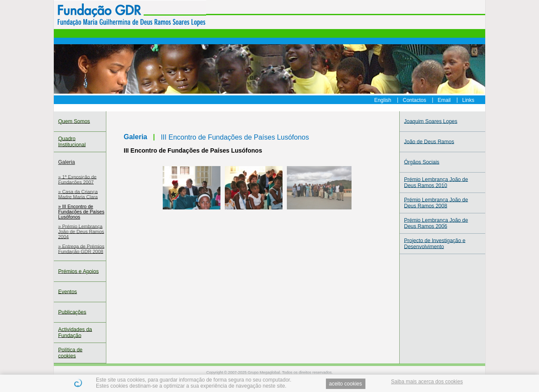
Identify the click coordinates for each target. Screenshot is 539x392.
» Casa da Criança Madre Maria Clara (78, 194)
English (383, 100)
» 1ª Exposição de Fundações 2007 (77, 180)
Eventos (67, 292)
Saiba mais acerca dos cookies (427, 382)
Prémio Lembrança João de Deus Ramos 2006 (436, 223)
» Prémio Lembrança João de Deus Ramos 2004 (81, 232)
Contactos (414, 100)
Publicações (72, 312)
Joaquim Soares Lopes (431, 121)
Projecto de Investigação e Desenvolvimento (435, 244)
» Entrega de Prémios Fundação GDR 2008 (81, 249)
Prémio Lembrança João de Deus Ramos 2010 (436, 183)
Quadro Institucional (72, 142)
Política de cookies (70, 353)
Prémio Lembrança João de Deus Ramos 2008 (436, 203)
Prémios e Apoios (78, 271)
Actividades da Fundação (75, 333)
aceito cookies (345, 384)
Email (444, 100)
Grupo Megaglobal (264, 372)
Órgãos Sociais (422, 162)
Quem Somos (74, 121)
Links (468, 100)
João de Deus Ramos (429, 142)
